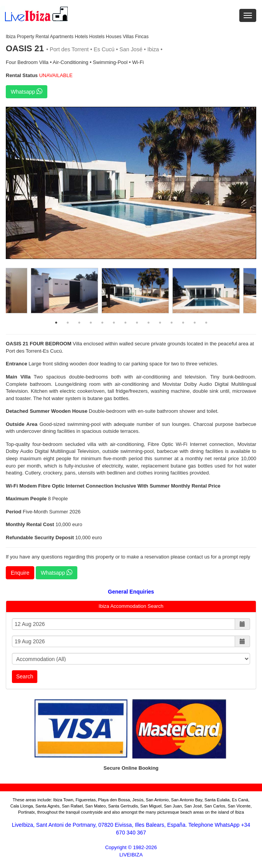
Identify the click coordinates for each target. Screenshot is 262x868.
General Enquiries (131, 592)
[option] (131, 183)
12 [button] (183, 323)
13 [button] (195, 323)
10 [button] (160, 323)
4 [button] (91, 323)
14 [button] (206, 323)
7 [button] (125, 323)
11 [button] (172, 323)
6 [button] (114, 323)
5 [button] (102, 323)
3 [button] (79, 323)
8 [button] (137, 323)
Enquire (20, 573)
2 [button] (68, 323)
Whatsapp (27, 91)
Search (25, 676)
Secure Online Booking (131, 768)
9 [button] (149, 323)
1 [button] (56, 323)
